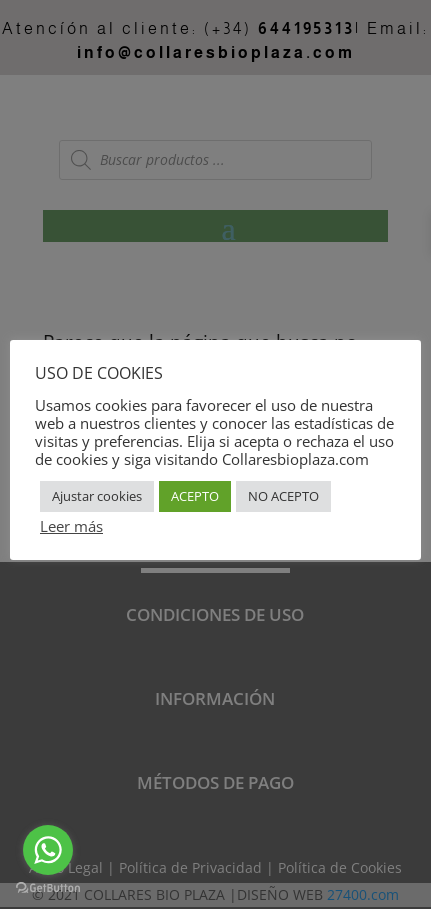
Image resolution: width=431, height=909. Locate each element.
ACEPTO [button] (195, 496)
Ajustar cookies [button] (97, 496)
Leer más (71, 526)
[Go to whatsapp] (48, 850)
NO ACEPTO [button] (283, 496)
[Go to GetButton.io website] (48, 888)
